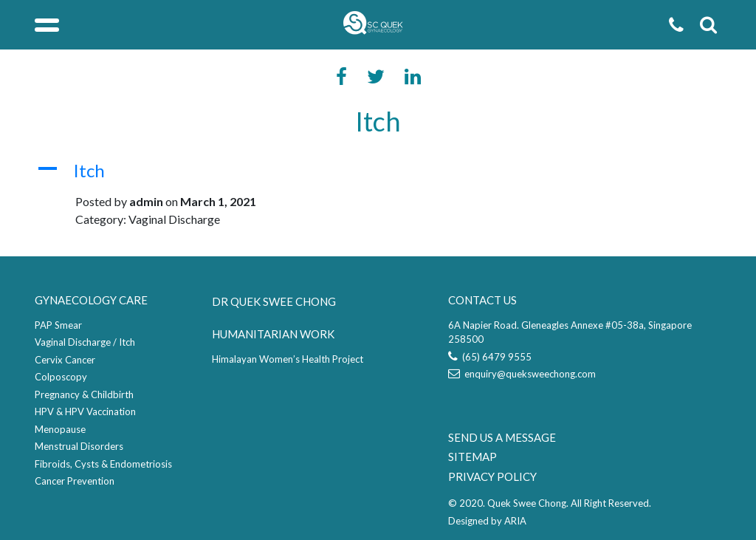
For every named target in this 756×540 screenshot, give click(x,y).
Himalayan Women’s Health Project (288, 359)
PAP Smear (58, 325)
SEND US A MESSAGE (502, 437)
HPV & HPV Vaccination (85, 411)
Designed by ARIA (487, 521)
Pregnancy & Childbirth (84, 394)
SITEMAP (472, 457)
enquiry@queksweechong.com (522, 374)
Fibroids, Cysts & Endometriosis (103, 464)
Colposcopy (61, 377)
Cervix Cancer (65, 360)
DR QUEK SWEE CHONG (274, 301)
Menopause (60, 429)
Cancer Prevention (75, 481)
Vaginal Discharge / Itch (85, 342)
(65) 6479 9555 (490, 357)
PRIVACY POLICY (492, 476)
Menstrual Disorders (79, 446)
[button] (378, 171)
